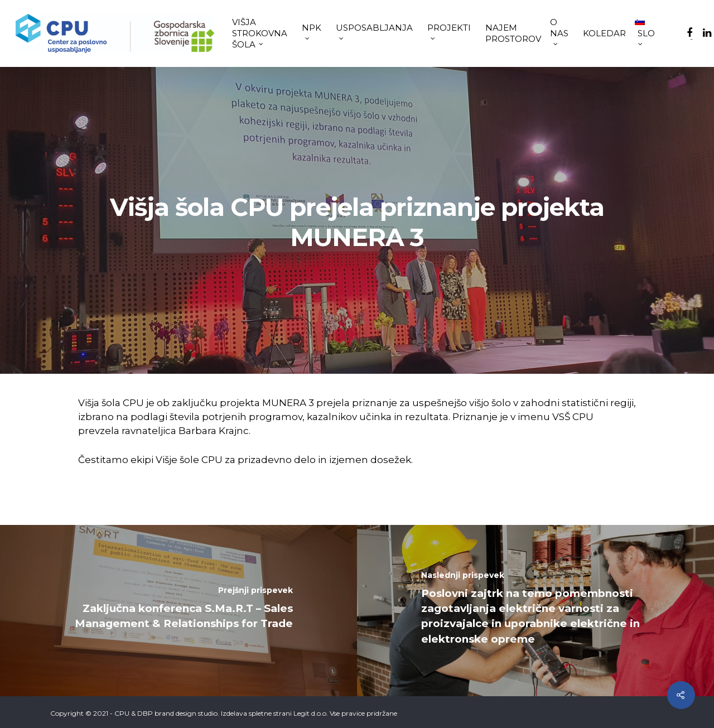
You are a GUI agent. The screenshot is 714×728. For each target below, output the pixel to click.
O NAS (559, 31)
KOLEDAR (604, 33)
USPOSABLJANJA (374, 31)
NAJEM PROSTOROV (513, 33)
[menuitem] (648, 33)
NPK (312, 31)
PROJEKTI (449, 31)
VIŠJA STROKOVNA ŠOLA (260, 33)
